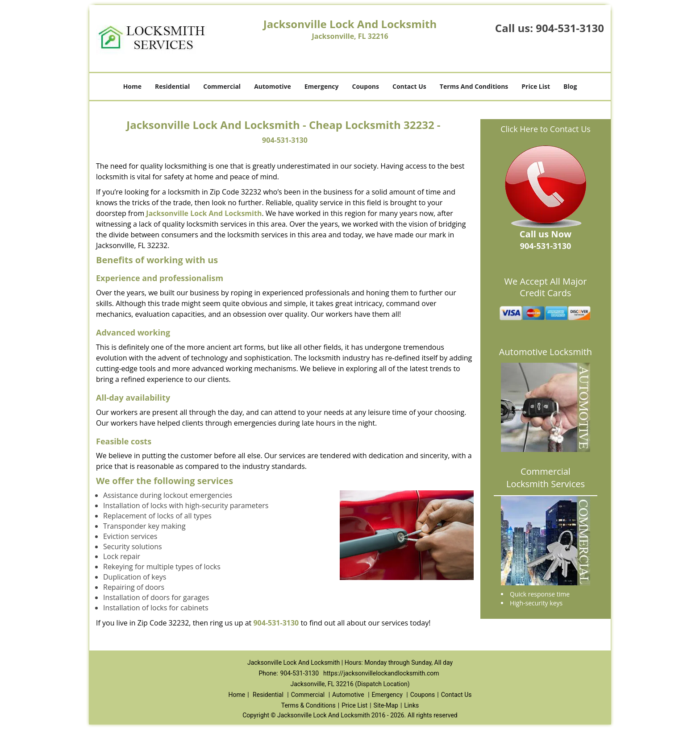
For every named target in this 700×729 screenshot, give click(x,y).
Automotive (273, 86)
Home (132, 86)
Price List (536, 86)
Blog (570, 86)
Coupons (366, 86)
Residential (172, 86)
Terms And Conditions (474, 86)
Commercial (222, 86)
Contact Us (409, 86)
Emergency (322, 86)
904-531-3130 (570, 28)
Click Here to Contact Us (546, 129)
